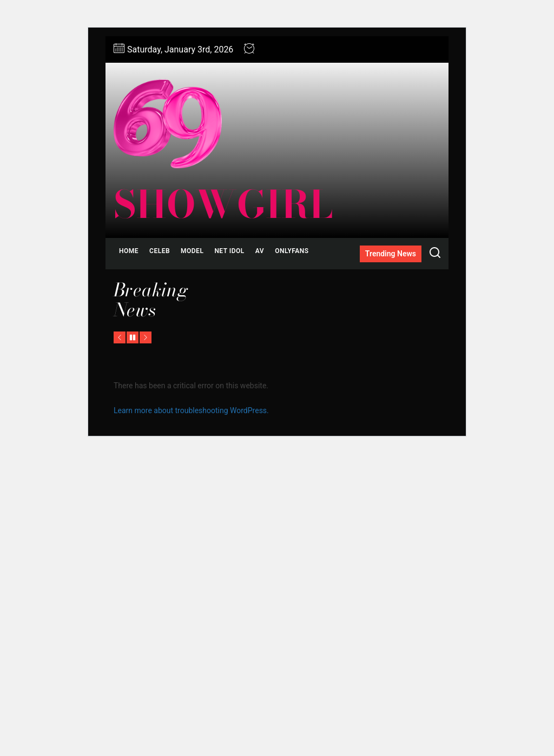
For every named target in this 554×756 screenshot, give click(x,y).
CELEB (160, 251)
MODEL (192, 251)
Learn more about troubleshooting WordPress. (191, 410)
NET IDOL (229, 251)
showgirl (223, 204)
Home (129, 251)
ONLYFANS (292, 251)
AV (260, 251)
